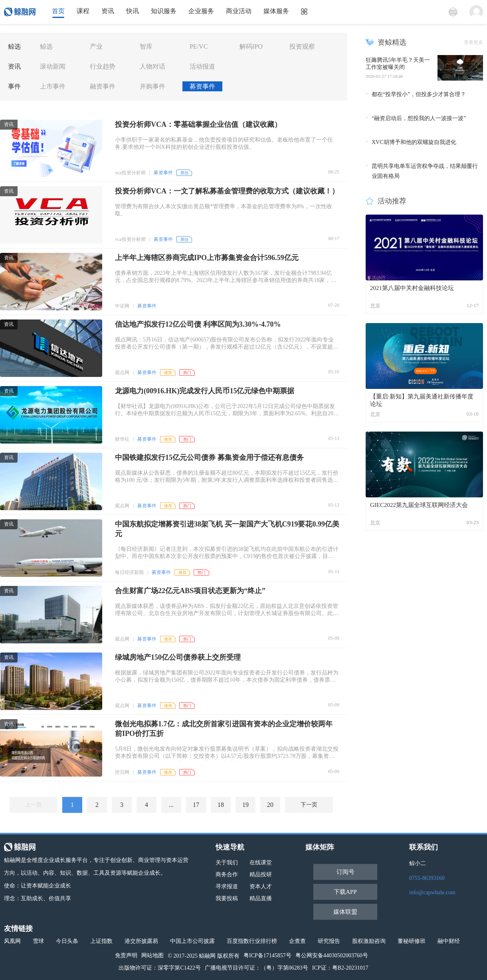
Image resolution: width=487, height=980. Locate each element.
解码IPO (251, 46)
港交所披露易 (141, 941)
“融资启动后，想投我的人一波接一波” (419, 118)
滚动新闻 (53, 66)
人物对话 (152, 66)
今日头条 (67, 941)
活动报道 (202, 66)
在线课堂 (261, 863)
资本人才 (261, 886)
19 (245, 805)
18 (221, 805)
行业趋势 (103, 66)
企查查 (297, 941)
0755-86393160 (427, 878)
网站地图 (152, 955)
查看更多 (473, 42)
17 (196, 805)
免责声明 (126, 955)
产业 (96, 46)
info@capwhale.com (432, 892)
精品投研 (261, 875)
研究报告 (329, 941)
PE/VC (199, 46)
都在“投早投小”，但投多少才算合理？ (419, 94)
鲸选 (46, 46)
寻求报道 (227, 886)
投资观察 (302, 46)
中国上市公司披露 (192, 941)
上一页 (34, 805)
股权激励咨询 (369, 941)
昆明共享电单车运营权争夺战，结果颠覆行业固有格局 (425, 171)
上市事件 (53, 86)
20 (270, 805)
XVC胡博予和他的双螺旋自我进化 (414, 142)
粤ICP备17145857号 (267, 955)
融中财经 (449, 941)
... (171, 805)
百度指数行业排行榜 (252, 941)
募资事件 (202, 86)
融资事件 (103, 86)
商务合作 (227, 875)
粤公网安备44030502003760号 (332, 955)
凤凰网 (12, 941)
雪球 (38, 941)
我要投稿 (227, 898)
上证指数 (101, 941)
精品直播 (261, 898)
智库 (146, 46)
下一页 (309, 805)
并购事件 (152, 86)
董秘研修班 (412, 941)
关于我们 (227, 863)
